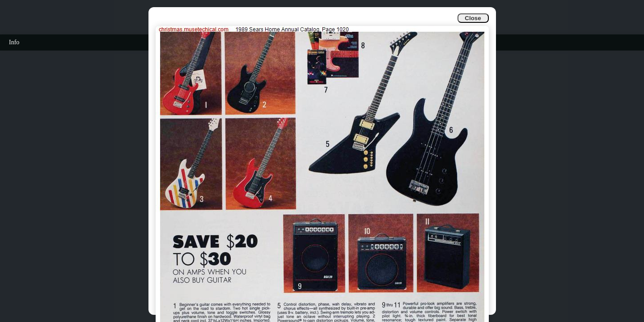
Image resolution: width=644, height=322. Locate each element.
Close (473, 18)
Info (14, 42)
